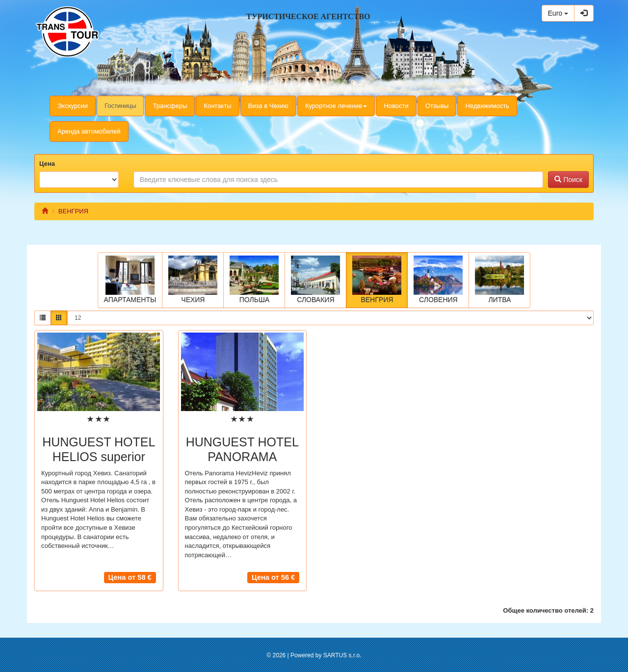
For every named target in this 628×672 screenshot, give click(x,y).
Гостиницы (120, 106)
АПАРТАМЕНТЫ (130, 280)
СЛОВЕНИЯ (438, 280)
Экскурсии (73, 106)
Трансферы (170, 106)
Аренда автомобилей (89, 131)
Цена (47, 164)
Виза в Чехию (268, 106)
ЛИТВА (499, 280)
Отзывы (437, 106)
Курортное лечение (336, 106)
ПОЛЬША (254, 280)
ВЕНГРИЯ (377, 280)
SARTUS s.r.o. (342, 655)
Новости (396, 106)
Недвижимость (487, 106)
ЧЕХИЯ (193, 280)
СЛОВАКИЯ (315, 280)
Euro (558, 13)
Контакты (217, 106)
